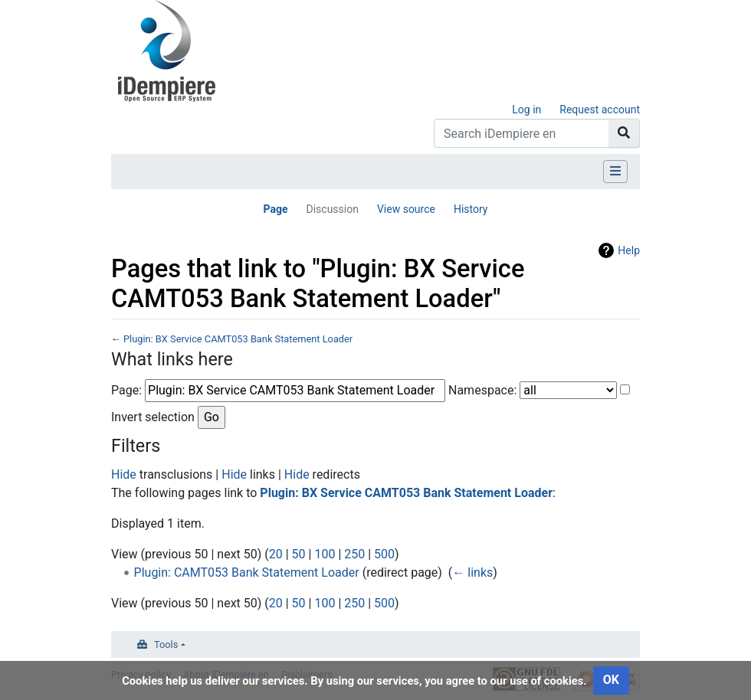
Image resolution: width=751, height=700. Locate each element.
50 (299, 554)
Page (275, 209)
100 (325, 554)
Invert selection (153, 417)
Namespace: (482, 390)
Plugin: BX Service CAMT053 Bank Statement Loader (238, 339)
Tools (166, 644)
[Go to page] (624, 133)
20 (276, 554)
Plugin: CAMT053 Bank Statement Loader (247, 572)
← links (472, 572)
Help (629, 250)
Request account (600, 110)
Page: (126, 390)
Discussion (332, 209)
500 (384, 554)
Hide (124, 474)
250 (354, 554)
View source (406, 209)
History (471, 209)
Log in (526, 110)
